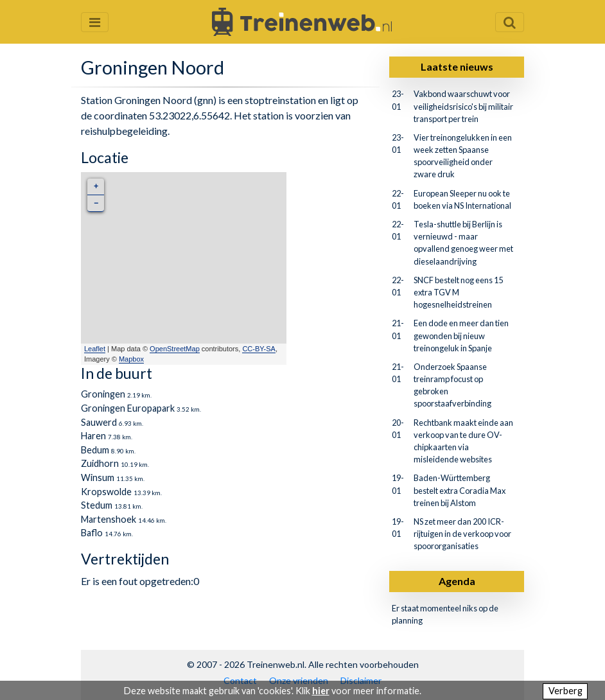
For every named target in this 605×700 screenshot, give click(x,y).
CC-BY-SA (259, 349)
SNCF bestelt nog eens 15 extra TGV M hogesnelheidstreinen (458, 292)
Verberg (566, 691)
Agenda (457, 581)
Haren (93, 436)
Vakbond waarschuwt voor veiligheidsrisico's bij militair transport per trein (463, 106)
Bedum (95, 450)
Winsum (98, 477)
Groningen (103, 394)
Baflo (92, 533)
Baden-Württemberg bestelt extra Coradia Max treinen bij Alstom (460, 490)
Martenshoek (109, 519)
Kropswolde (106, 492)
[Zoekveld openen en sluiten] (510, 22)
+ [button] (96, 187)
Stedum (97, 505)
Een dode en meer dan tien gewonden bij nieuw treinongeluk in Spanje (461, 335)
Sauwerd (99, 422)
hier (321, 691)
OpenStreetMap (175, 349)
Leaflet (95, 349)
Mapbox (131, 359)
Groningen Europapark (128, 408)
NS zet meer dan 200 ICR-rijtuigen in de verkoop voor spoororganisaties (462, 534)
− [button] (96, 203)
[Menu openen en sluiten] (95, 22)
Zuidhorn (100, 463)
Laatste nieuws (457, 66)
